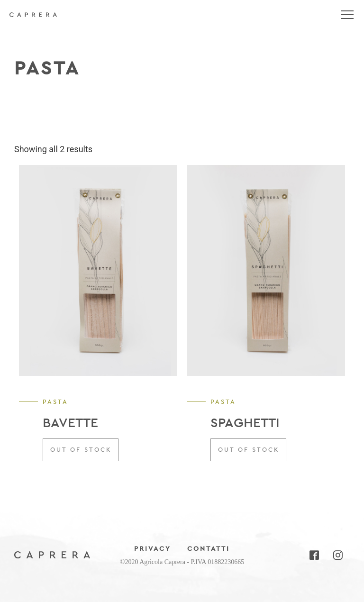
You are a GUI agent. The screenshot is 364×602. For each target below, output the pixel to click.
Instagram (337, 555)
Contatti (209, 549)
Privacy (153, 549)
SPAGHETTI (245, 423)
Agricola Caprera (33, 19)
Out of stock (81, 450)
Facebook (314, 555)
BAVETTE (70, 423)
